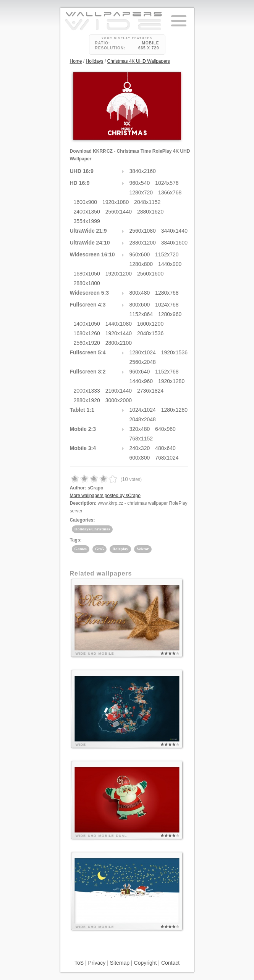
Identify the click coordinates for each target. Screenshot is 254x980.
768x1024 (167, 458)
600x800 (140, 458)
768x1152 (141, 439)
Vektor (143, 549)
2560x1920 (87, 343)
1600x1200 (150, 324)
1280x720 (141, 192)
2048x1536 (150, 333)
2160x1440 (119, 391)
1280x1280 (174, 410)
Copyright (146, 963)
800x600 (140, 305)
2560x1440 (119, 212)
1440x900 (170, 264)
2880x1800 (87, 283)
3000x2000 (119, 400)
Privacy (97, 963)
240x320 (140, 448)
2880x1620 (150, 212)
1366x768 (170, 192)
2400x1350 (87, 212)
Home (76, 61)
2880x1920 (87, 400)
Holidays (95, 61)
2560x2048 (143, 362)
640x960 (165, 429)
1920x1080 (116, 202)
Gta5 (99, 549)
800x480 (140, 293)
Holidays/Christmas (92, 529)
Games (81, 549)
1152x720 (167, 254)
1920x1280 (171, 381)
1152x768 (167, 372)
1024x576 (167, 183)
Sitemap (120, 963)
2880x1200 (143, 243)
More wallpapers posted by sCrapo (105, 496)
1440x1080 (119, 324)
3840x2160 (143, 171)
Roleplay (120, 549)
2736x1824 (150, 391)
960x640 (140, 372)
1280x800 (141, 264)
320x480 (140, 429)
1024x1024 (143, 410)
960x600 (140, 254)
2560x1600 (150, 274)
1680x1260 (87, 333)
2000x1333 (87, 391)
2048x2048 (143, 419)
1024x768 (167, 305)
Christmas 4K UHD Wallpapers (139, 61)
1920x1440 (119, 333)
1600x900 (86, 202)
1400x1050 (87, 324)
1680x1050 (87, 274)
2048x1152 (147, 202)
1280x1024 (143, 352)
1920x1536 (174, 352)
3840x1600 (174, 243)
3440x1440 (174, 231)
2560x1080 (143, 231)
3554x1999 (87, 221)
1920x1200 (119, 274)
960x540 (140, 183)
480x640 (165, 448)
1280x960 (170, 314)
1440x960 (141, 381)
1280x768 (167, 293)
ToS (79, 963)
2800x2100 (119, 343)
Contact (170, 963)
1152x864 (141, 314)
